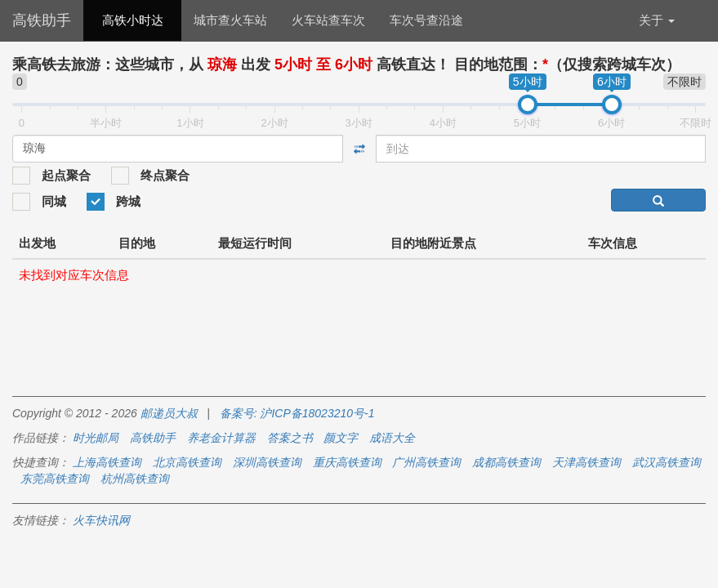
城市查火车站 (230, 20)
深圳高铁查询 (267, 462)
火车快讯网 (101, 520)
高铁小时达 (133, 20)
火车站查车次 (328, 20)
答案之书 (290, 438)
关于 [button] (657, 20)
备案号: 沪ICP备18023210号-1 (297, 413)
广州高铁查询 (426, 462)
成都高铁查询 (506, 462)
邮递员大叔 (169, 413)
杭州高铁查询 (135, 479)
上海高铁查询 (107, 462)
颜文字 (341, 438)
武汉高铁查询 (667, 462)
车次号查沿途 (426, 20)
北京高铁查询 (187, 462)
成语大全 (392, 438)
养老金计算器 (221, 438)
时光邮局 (96, 438)
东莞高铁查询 (55, 479)
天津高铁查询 (586, 462)
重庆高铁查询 (347, 462)
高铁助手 (42, 20)
